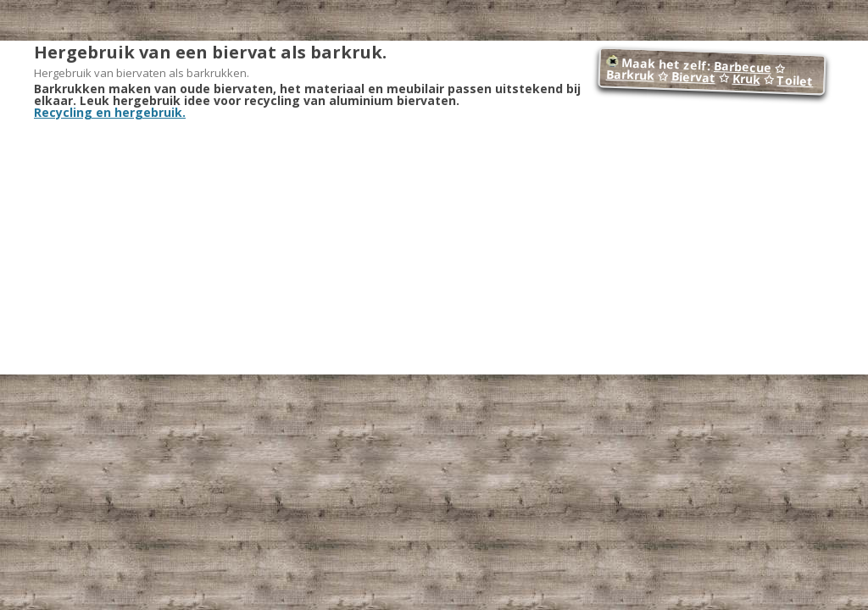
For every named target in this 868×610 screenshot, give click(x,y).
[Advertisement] (434, 246)
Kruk (746, 79)
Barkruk (630, 75)
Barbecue (743, 67)
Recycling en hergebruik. (110, 112)
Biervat (693, 77)
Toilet (795, 80)
